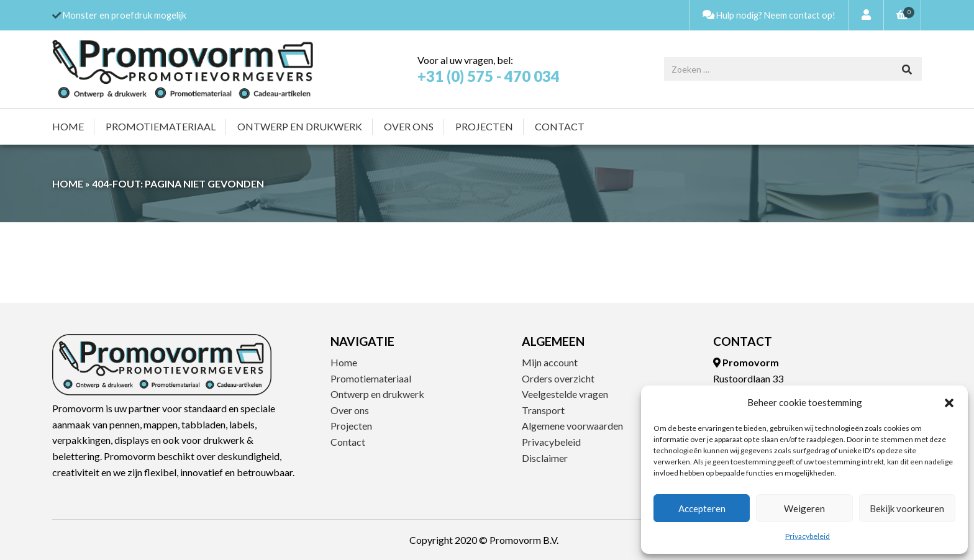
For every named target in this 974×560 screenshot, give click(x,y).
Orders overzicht (558, 378)
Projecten (484, 126)
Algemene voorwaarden (572, 426)
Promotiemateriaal (161, 126)
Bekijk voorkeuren (907, 508)
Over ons (409, 126)
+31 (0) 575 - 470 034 (489, 76)
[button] (949, 403)
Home (68, 126)
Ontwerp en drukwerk (300, 126)
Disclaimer (545, 458)
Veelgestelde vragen (565, 394)
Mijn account (550, 362)
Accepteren (702, 508)
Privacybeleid (808, 536)
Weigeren (804, 508)
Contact (560, 126)
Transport (543, 410)
